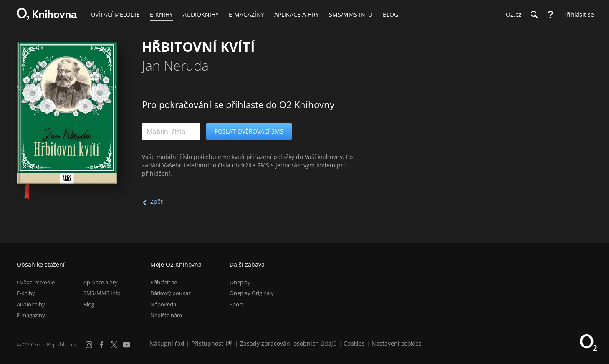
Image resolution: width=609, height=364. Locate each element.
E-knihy (26, 293)
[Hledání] (534, 15)
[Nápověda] (551, 15)
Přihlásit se (164, 282)
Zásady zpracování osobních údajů (288, 343)
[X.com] (114, 345)
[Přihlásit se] (576, 15)
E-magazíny (31, 315)
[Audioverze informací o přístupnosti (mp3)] (230, 343)
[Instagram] (89, 345)
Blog (89, 304)
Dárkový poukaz (171, 293)
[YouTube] (126, 345)
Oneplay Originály (252, 293)
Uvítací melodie (36, 282)
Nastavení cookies (397, 343)
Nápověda (163, 304)
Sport (236, 304)
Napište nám (166, 315)
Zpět (157, 201)
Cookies (354, 343)
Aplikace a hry (101, 282)
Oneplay (240, 282)
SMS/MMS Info (102, 293)
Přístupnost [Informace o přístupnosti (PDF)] (207, 343)
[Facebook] (101, 345)
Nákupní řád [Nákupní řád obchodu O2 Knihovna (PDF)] (167, 343)
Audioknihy (31, 304)
